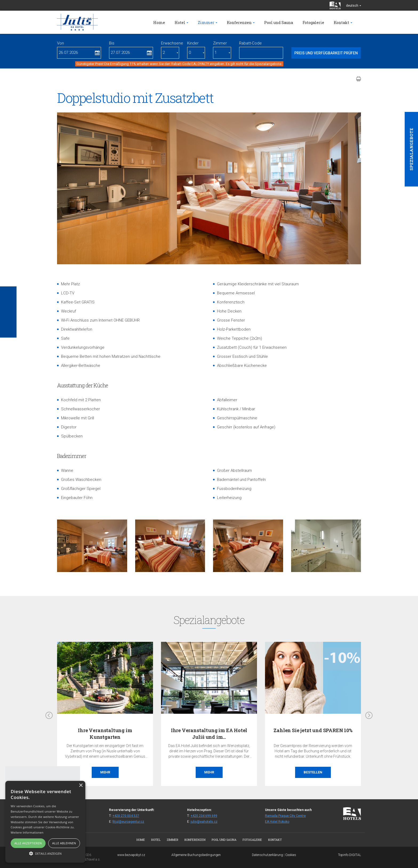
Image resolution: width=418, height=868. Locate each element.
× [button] (81, 786)
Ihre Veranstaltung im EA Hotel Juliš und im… (209, 734)
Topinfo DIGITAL (349, 855)
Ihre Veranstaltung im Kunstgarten (105, 734)
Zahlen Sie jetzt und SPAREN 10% (313, 730)
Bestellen (313, 772)
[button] (45, 853)
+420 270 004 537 (126, 816)
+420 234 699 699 (204, 816)
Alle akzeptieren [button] (28, 843)
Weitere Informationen (27, 832)
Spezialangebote (411, 149)
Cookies (291, 855)
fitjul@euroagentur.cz (128, 822)
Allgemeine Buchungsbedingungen (196, 855)
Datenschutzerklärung (267, 855)
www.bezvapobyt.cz (131, 855)
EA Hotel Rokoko (277, 822)
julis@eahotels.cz (204, 822)
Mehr (105, 772)
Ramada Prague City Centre (285, 816)
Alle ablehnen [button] (64, 843)
